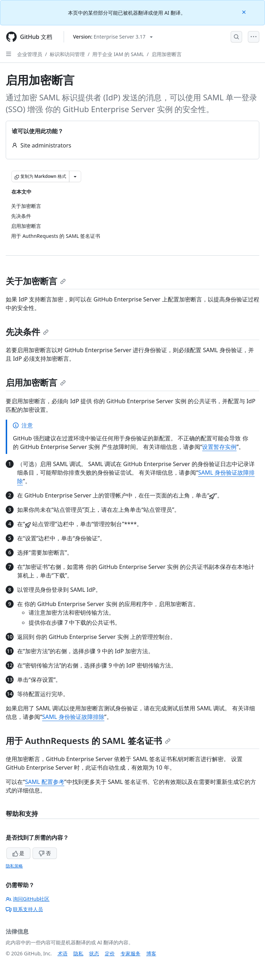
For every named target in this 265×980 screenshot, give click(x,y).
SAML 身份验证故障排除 (73, 717)
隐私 (78, 953)
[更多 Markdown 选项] (75, 176)
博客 (151, 953)
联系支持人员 (24, 909)
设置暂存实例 (219, 447)
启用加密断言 (167, 54)
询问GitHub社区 (28, 899)
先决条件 (27, 332)
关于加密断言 (36, 281)
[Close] (245, 12)
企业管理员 (30, 54)
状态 (94, 953)
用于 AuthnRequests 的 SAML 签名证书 (88, 741)
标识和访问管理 (67, 54)
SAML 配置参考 (45, 782)
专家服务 (131, 953)
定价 (110, 953)
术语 (63, 953)
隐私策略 (14, 866)
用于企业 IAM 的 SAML (118, 54)
